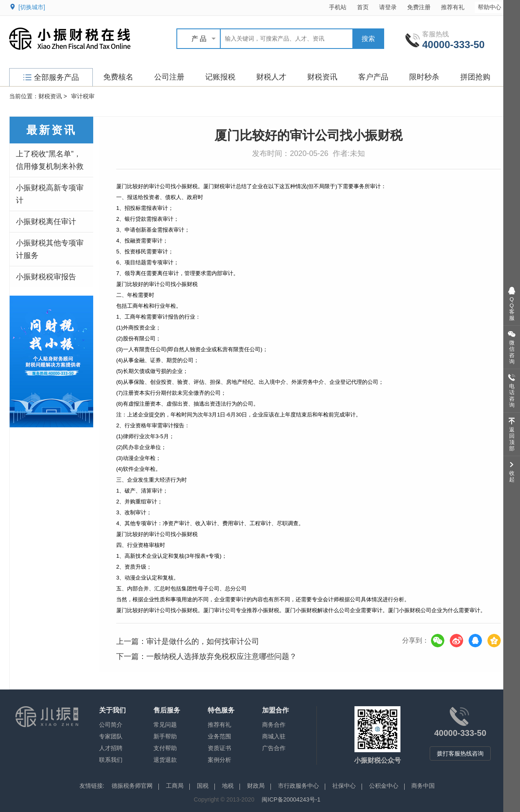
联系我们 (111, 760)
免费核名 (118, 77)
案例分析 (219, 760)
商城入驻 (274, 736)
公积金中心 (384, 786)
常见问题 (165, 725)
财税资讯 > (53, 96)
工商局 (175, 786)
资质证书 (219, 748)
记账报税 (220, 77)
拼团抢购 (475, 77)
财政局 (256, 786)
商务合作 (274, 725)
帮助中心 (493, 7)
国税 (203, 786)
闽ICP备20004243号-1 (291, 799)
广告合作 (274, 748)
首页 (363, 7)
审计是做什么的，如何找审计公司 (203, 641)
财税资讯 (322, 77)
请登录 (388, 7)
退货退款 (165, 760)
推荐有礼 (453, 7)
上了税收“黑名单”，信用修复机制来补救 (50, 160)
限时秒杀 (424, 77)
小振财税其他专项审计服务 (50, 249)
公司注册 (169, 77)
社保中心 (344, 786)
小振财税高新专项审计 (50, 194)
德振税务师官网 (132, 786)
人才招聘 (111, 748)
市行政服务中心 (298, 786)
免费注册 (419, 7)
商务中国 (423, 786)
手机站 (338, 7)
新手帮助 (165, 736)
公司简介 (111, 725)
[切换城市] (32, 7)
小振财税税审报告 (46, 277)
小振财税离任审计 (46, 222)
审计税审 (83, 96)
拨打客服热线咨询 (460, 753)
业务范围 (219, 736)
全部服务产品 (51, 77)
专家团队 (111, 736)
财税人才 (271, 77)
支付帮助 (165, 748)
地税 (228, 786)
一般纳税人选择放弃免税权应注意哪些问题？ (222, 656)
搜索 (368, 39)
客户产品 (373, 77)
